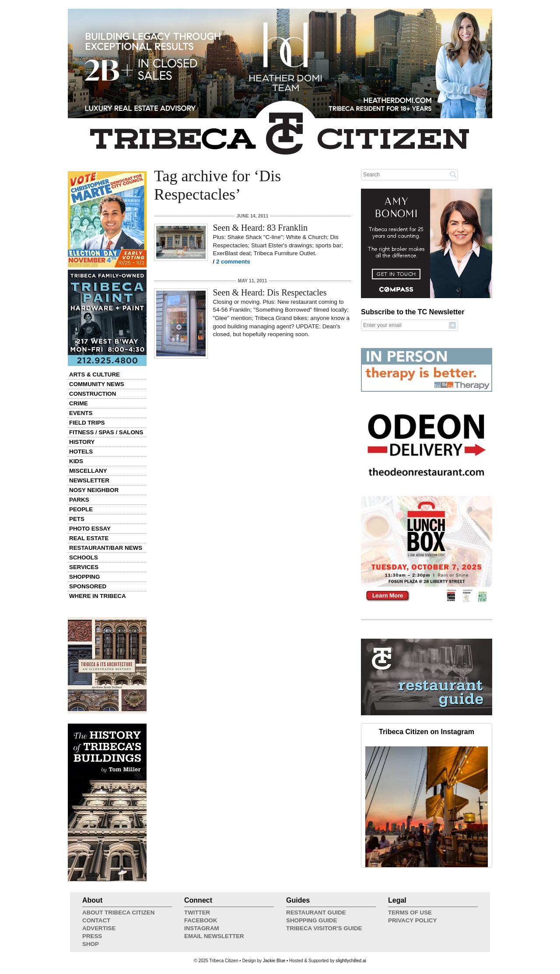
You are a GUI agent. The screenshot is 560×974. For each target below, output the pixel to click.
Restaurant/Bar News (106, 548)
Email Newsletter (214, 936)
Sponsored (88, 586)
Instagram (202, 928)
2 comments (233, 262)
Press (92, 936)
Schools (84, 557)
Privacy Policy (412, 920)
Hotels (81, 452)
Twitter (197, 912)
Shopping (84, 577)
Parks (79, 500)
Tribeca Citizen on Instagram (427, 732)
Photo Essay (90, 529)
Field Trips (87, 423)
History (82, 442)
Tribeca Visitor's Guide (324, 928)
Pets (77, 519)
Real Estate (89, 538)
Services (84, 567)
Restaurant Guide (316, 912)
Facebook (201, 920)
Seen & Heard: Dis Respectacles (270, 292)
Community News (97, 384)
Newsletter (89, 480)
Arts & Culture (94, 374)
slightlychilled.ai (351, 961)
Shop (91, 944)
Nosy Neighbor (94, 490)
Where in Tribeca (98, 596)
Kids (76, 461)
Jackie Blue (274, 961)
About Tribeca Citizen (118, 912)
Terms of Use (410, 912)
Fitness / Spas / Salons (106, 432)
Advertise (99, 928)
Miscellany (88, 471)
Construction (93, 394)
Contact (96, 920)
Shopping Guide (311, 920)
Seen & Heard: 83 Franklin (261, 228)
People (81, 509)
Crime (79, 403)
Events (81, 413)
